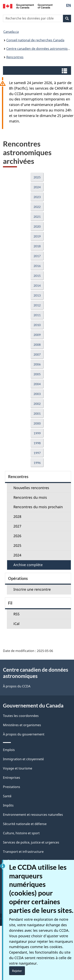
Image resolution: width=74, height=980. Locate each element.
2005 (37, 374)
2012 (37, 305)
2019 (37, 236)
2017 (37, 256)
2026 (17, 536)
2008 (37, 344)
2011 (37, 315)
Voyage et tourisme (18, 768)
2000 (37, 423)
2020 (37, 226)
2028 (17, 516)
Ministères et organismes (22, 725)
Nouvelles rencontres (31, 488)
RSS (16, 614)
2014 (37, 285)
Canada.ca (11, 32)
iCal (16, 624)
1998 (37, 443)
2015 (37, 276)
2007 (37, 354)
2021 (37, 216)
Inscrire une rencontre (32, 589)
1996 (37, 463)
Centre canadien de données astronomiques (40, 49)
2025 (37, 177)
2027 (17, 526)
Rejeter (17, 971)
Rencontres (15, 57)
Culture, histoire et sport (21, 833)
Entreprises (12, 778)
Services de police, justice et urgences (31, 842)
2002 (37, 404)
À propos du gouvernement (24, 734)
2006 (37, 364)
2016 (37, 266)
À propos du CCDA (17, 686)
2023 (37, 197)
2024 (37, 187)
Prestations (12, 787)
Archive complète (28, 565)
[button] (37, 70)
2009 (37, 335)
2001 (37, 413)
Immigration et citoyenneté (23, 759)
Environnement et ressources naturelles (33, 815)
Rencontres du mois (30, 497)
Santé (7, 796)
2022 (37, 207)
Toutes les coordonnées (21, 716)
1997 (37, 453)
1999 (37, 433)
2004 (37, 384)
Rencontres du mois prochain (38, 507)
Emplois (9, 750)
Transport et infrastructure (23, 852)
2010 (37, 325)
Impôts (8, 805)
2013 (37, 295)
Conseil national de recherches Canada (35, 40)
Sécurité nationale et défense (25, 824)
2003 (37, 394)
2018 (37, 246)
